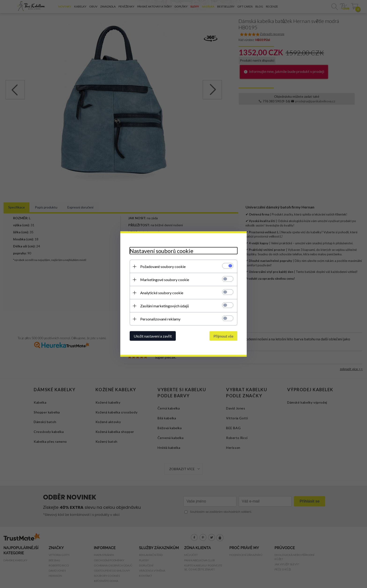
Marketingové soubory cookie (165, 280)
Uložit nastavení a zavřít (153, 336)
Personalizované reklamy (160, 319)
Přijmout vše (223, 336)
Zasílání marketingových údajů (165, 306)
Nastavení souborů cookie (161, 251)
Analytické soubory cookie (162, 293)
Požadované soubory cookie (163, 266)
